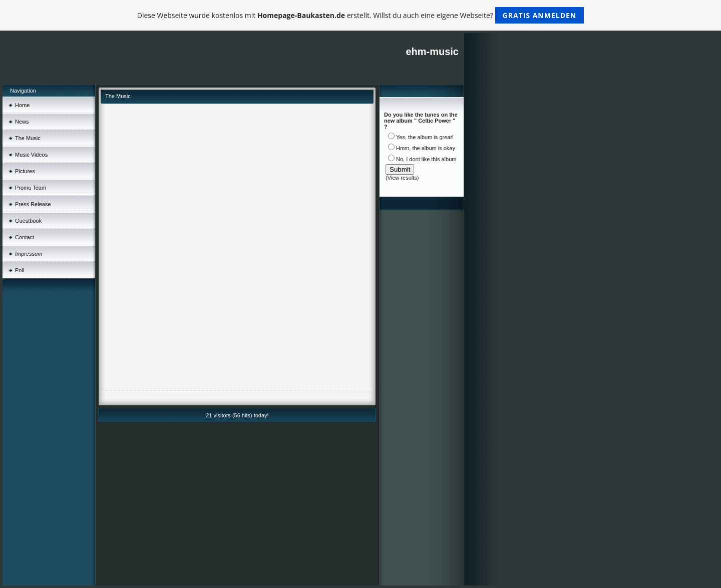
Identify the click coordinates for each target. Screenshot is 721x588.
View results (402, 178)
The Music (28, 138)
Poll (20, 270)
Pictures (25, 171)
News (22, 122)
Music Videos (31, 155)
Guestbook (28, 221)
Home (22, 105)
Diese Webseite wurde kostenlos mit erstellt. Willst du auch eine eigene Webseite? (361, 15)
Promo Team (31, 188)
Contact (25, 237)
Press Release (33, 204)
